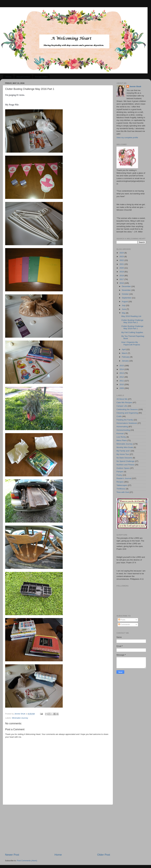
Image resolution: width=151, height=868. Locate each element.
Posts (122, 620)
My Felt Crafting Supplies (132, 332)
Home (8, 77)
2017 (122, 279)
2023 (122, 257)
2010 (122, 384)
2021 (122, 264)
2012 (122, 377)
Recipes (120, 482)
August (125, 302)
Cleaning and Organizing (127, 413)
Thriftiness (121, 489)
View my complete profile (127, 138)
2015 (122, 366)
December (127, 286)
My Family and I (123, 451)
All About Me (122, 399)
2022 (122, 260)
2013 (122, 373)
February (126, 357)
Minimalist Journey (20, 718)
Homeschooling (123, 430)
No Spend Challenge (125, 461)
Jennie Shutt (135, 86)
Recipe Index (41, 77)
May (124, 313)
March (125, 353)
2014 (122, 369)
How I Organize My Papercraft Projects (131, 343)
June (124, 309)
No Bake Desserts (124, 458)
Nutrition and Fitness (125, 465)
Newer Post (12, 855)
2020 (122, 268)
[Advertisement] (58, 829)
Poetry (119, 475)
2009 (122, 388)
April (124, 349)
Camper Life (122, 406)
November (127, 290)
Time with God (123, 492)
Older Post (104, 855)
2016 (122, 283)
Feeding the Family (125, 420)
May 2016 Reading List (131, 316)
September (127, 298)
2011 (122, 381)
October (126, 294)
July (124, 305)
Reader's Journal (124, 478)
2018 (122, 276)
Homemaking (122, 427)
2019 (122, 272)
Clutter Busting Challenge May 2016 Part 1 (132, 327)
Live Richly (121, 437)
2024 (122, 253)
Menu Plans (122, 440)
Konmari (120, 433)
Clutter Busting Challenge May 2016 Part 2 (132, 321)
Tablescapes (122, 485)
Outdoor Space (123, 468)
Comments (124, 624)
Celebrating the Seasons (127, 409)
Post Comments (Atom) (27, 861)
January (126, 361)
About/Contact (23, 77)
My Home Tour (123, 454)
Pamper (120, 472)
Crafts (119, 416)
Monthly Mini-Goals (125, 447)
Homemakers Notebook (127, 423)
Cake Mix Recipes (124, 402)
